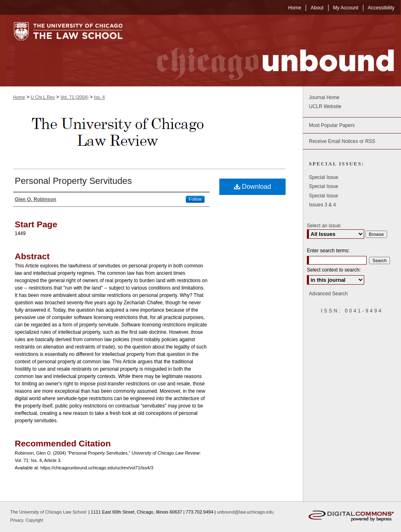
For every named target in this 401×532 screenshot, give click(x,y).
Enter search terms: (328, 251)
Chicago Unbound (268, 51)
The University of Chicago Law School (48, 512)
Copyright (35, 520)
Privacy (18, 520)
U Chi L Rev (43, 97)
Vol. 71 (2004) (75, 97)
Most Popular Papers (332, 125)
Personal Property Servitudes (73, 181)
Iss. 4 (99, 97)
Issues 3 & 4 (322, 205)
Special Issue (323, 177)
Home (19, 97)
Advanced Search (328, 294)
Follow (195, 199)
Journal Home (324, 97)
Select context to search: (334, 270)
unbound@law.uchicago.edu (245, 512)
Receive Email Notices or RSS (342, 141)
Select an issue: (324, 226)
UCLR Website (325, 106)
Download (253, 187)
